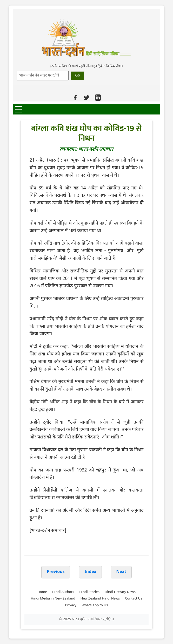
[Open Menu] (19, 109)
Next (121, 572)
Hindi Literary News (120, 592)
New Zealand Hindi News (100, 599)
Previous (56, 572)
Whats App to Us (95, 605)
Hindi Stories (89, 592)
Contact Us (134, 599)
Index (90, 572)
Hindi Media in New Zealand (53, 599)
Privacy (71, 605)
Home (42, 592)
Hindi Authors (63, 592)
